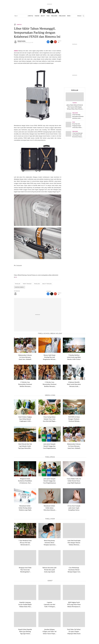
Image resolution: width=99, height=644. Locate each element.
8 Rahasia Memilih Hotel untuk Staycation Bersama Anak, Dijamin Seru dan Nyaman (74, 384)
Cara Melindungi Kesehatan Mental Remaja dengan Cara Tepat (74, 570)
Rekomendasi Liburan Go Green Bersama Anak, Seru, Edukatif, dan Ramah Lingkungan (25, 357)
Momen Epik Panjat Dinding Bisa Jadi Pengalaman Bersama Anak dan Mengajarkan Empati (49, 357)
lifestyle (30, 16)
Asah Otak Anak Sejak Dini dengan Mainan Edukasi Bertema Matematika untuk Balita (74, 543)
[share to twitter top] (52, 42)
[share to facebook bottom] (48, 294)
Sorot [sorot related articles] (50, 581)
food (48, 16)
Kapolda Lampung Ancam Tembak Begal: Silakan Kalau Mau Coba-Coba (25, 604)
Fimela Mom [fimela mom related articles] (50, 519)
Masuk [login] (79, 16)
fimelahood (62, 16)
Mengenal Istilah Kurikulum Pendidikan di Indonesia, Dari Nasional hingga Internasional (25, 481)
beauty (43, 16)
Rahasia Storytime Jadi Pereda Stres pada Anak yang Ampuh (49, 570)
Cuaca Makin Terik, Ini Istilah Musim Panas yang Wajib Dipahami (74, 481)
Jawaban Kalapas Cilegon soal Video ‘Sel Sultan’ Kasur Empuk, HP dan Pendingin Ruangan (49, 631)
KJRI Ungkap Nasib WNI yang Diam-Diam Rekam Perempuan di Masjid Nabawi (74, 604)
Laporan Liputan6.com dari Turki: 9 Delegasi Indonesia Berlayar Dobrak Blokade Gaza (49, 604)
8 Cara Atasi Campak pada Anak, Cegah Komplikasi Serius (74, 508)
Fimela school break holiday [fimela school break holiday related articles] (50, 333)
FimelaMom (75, 113)
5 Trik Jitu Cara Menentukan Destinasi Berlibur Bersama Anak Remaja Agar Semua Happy (25, 384)
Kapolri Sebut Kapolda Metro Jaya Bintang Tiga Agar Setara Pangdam (25, 631)
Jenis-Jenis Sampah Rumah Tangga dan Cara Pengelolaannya (49, 446)
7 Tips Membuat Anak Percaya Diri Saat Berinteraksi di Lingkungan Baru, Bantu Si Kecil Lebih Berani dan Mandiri (25, 543)
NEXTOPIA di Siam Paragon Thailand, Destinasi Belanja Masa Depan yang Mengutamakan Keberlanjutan (74, 419)
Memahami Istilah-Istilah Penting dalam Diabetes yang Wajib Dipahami (25, 508)
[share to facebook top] (48, 42)
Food (74, 122)
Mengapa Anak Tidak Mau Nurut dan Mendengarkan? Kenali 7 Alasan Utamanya (25, 570)
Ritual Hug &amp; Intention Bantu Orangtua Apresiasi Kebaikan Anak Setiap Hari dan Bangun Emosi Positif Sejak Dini (49, 543)
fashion (37, 16)
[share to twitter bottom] (52, 294)
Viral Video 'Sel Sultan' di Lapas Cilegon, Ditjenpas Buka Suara (74, 631)
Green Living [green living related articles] (50, 395)
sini (16, 277)
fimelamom (54, 16)
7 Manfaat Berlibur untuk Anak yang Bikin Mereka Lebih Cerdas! (74, 357)
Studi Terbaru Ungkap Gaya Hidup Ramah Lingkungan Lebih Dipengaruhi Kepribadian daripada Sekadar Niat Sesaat (25, 419)
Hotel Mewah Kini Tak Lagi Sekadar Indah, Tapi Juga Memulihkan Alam (25, 446)
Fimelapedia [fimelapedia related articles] (50, 457)
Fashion (75, 103)
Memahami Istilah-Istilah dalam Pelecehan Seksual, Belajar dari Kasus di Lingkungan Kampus (49, 508)
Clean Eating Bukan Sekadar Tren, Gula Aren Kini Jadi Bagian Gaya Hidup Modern (49, 419)
